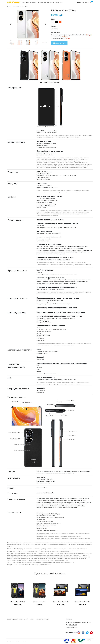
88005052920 (73, 625)
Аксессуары (50, 2)
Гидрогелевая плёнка (61, 39)
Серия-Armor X (35, 2)
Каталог (9, 619)
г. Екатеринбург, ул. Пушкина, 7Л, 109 (80, 622)
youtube (91, 633)
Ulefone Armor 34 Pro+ (18, 602)
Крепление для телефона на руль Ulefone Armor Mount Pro (71, 35)
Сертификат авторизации (42, 619)
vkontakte (83, 633)
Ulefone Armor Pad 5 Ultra (61, 602)
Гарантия (26, 619)
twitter (87, 633)
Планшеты (43, 2)
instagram (79, 633)
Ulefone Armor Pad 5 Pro (82, 602)
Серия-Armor (26, 2)
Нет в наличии (59, 43)
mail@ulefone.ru (74, 627)
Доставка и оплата (18, 619)
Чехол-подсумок (59, 37)
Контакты (32, 619)
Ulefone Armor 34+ (39, 602)
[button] (11, 24)
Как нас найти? (59, 2)
